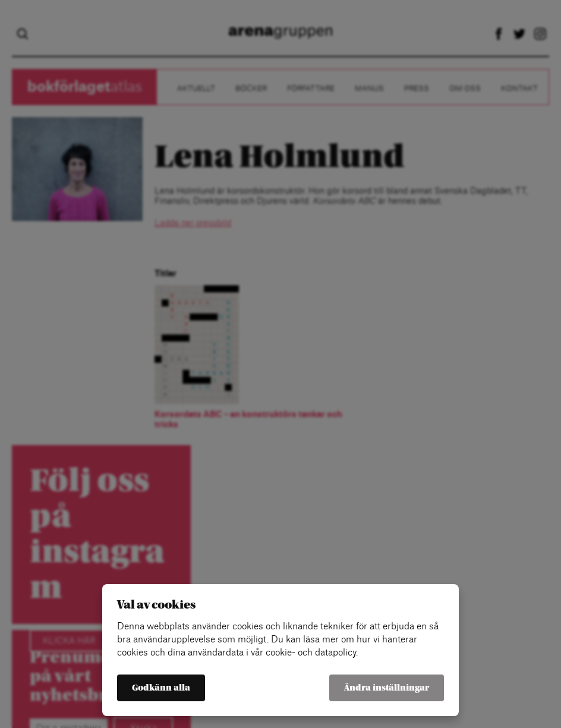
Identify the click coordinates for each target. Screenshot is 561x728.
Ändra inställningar (387, 688)
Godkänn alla (161, 688)
